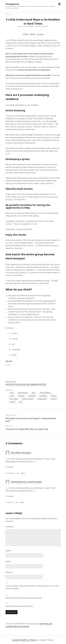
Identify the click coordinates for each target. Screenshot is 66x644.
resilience (54, 399)
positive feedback (28, 399)
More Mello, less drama (21, 453)
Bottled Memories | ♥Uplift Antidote (27, 482)
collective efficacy (45, 393)
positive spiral (42, 399)
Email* (8, 561)
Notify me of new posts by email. (19, 606)
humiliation (43, 396)
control (12, 396)
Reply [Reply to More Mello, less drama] (23, 473)
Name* (9, 551)
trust (21, 402)
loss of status (14, 399)
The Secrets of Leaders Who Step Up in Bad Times (27, 429)
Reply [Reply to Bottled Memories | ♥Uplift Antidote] (23, 502)
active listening (23, 393)
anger (34, 393)
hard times (32, 396)
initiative (54, 396)
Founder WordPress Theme (24, 640)
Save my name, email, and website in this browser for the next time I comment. (32, 587)
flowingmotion (12, 4)
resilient (12, 402)
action (12, 393)
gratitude (21, 396)
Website (9, 572)
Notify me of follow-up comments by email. (24, 598)
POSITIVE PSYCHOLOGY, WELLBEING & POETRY (26, 384)
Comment (10, 527)
